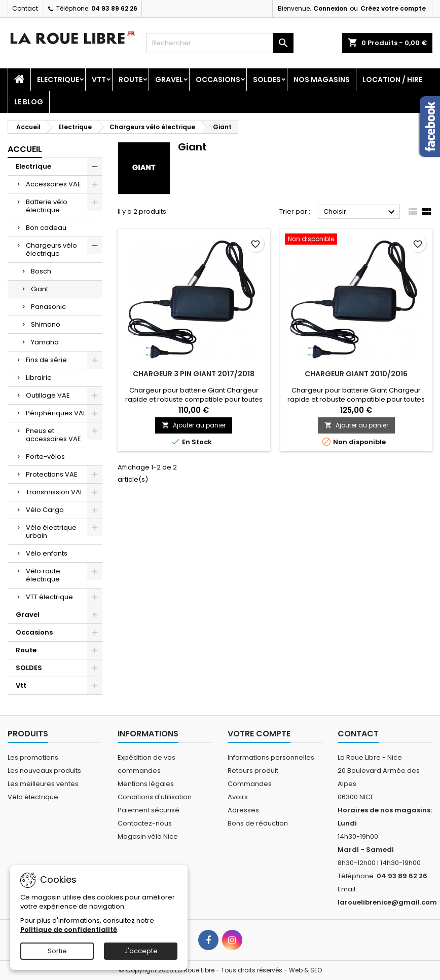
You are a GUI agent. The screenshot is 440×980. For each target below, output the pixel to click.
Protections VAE (52, 474)
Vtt (99, 80)
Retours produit (253, 771)
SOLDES (267, 80)
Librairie (39, 378)
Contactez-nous (145, 823)
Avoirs (238, 797)
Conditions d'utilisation (155, 797)
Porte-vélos (45, 457)
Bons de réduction (258, 823)
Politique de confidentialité (69, 930)
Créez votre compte (393, 8)
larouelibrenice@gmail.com (387, 902)
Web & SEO (305, 970)
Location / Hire (392, 80)
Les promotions (33, 757)
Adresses (243, 810)
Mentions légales (146, 784)
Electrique (58, 80)
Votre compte (259, 734)
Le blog (29, 102)
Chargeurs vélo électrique (51, 249)
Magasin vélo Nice (148, 836)
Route (131, 80)
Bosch (41, 271)
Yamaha (45, 342)
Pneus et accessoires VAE (53, 435)
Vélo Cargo (45, 510)
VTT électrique (49, 597)
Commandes (250, 784)
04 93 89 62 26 (114, 8)
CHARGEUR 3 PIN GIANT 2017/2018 (194, 374)
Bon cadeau (46, 228)
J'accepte (141, 951)
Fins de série (46, 360)
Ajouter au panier (194, 425)
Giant (40, 289)
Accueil (25, 149)
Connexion (330, 8)
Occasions (218, 80)
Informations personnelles (271, 757)
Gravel (169, 80)
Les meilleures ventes (43, 784)
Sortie (57, 951)
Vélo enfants (47, 553)
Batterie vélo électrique (47, 206)
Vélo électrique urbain (51, 532)
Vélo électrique (33, 797)
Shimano (46, 324)
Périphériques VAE (56, 413)
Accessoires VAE (53, 184)
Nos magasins (322, 80)
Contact (25, 8)
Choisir (360, 212)
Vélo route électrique (43, 575)
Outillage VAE (48, 395)
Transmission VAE (55, 492)
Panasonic (48, 307)
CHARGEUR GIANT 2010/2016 (356, 374)
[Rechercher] (220, 43)
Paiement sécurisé (149, 810)
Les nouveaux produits (44, 771)
